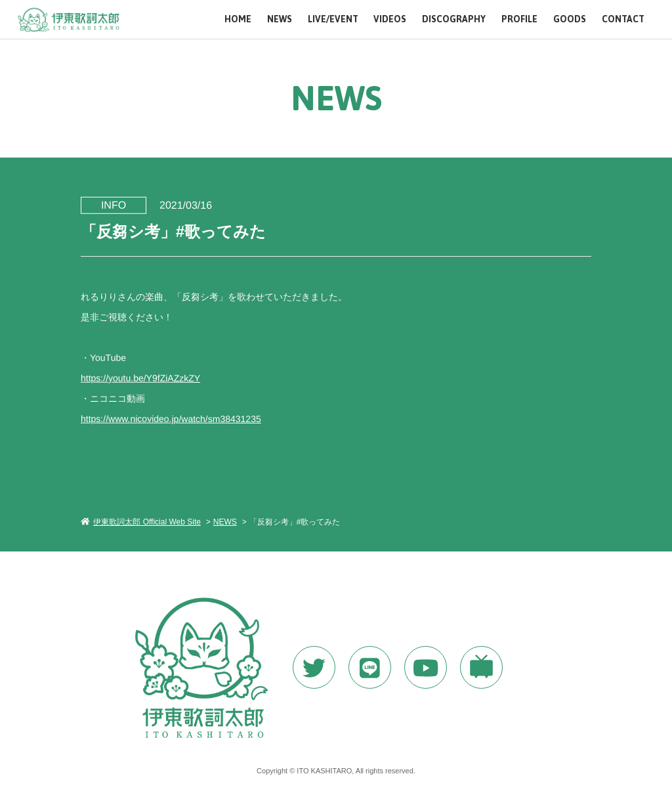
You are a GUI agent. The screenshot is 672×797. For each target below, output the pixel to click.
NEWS (280, 19)
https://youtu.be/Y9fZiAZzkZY (140, 377)
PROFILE (519, 19)
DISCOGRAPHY (454, 19)
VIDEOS (390, 19)
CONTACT (623, 19)
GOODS (570, 19)
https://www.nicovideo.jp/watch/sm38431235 (171, 418)
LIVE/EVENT (333, 19)
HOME (238, 19)
